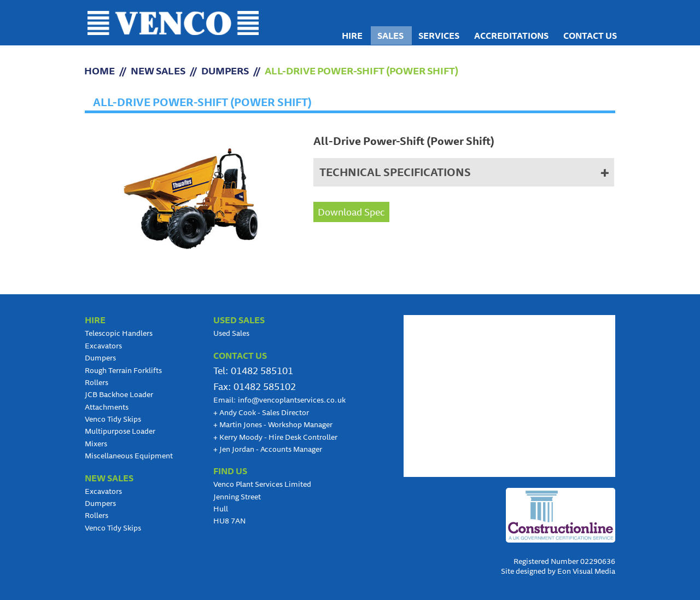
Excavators (103, 346)
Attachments (107, 407)
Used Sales (231, 333)
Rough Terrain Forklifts (123, 370)
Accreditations (511, 36)
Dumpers (225, 71)
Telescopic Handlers (119, 333)
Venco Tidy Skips (113, 419)
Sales (390, 36)
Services (439, 36)
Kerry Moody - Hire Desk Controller (275, 437)
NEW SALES (158, 71)
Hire (352, 36)
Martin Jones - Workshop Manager (273, 424)
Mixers (96, 444)
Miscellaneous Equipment (129, 456)
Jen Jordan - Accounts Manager (268, 449)
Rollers (97, 382)
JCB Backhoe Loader (119, 394)
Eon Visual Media (586, 571)
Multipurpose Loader (120, 431)
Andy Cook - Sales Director (261, 412)
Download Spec (351, 212)
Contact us (590, 36)
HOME (100, 71)
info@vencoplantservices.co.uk (292, 400)
